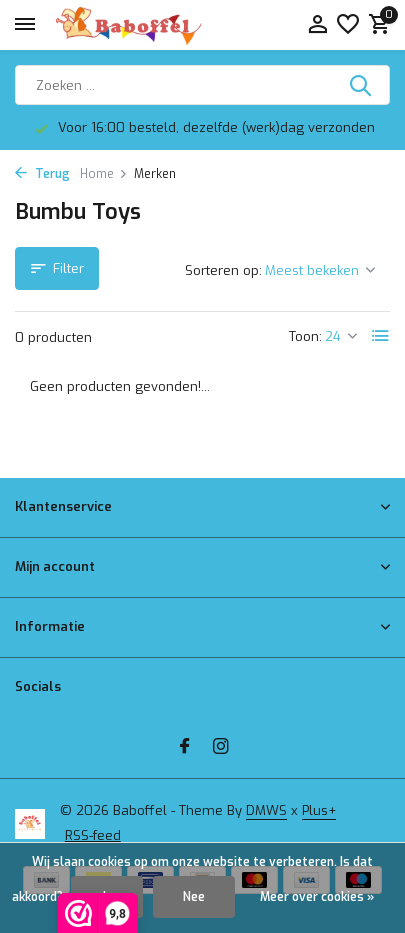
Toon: (305, 336)
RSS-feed (93, 835)
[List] (381, 336)
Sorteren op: (223, 270)
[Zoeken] (202, 85)
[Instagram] (221, 748)
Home (104, 174)
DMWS (266, 810)
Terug (42, 174)
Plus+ (319, 810)
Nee (194, 897)
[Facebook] (185, 748)
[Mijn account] (317, 25)
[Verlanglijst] (348, 25)
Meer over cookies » (317, 897)
